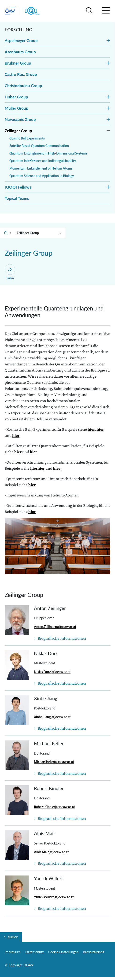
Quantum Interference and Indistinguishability (43, 161)
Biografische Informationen (62, 638)
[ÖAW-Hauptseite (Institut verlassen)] (10, 11)
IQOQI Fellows (18, 187)
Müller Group (17, 108)
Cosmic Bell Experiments (27, 138)
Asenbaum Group (20, 52)
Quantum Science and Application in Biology (42, 176)
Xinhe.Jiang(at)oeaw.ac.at (52, 717)
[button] (89, 11)
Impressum (13, 952)
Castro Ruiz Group (21, 74)
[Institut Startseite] (32, 11)
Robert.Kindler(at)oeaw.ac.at (54, 807)
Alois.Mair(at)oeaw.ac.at (51, 852)
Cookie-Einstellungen (63, 952)
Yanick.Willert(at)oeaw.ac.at (54, 897)
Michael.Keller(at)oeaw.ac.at (54, 762)
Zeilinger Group (18, 131)
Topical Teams (17, 198)
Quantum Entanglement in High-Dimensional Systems (48, 153)
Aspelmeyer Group (21, 41)
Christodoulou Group (23, 86)
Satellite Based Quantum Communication (39, 146)
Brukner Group (18, 63)
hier (91, 429)
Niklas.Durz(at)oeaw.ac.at (52, 672)
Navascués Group (20, 119)
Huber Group (16, 97)
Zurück (13, 937)
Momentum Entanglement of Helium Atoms (41, 168)
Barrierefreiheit (94, 952)
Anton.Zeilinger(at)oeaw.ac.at (55, 627)
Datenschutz (34, 952)
